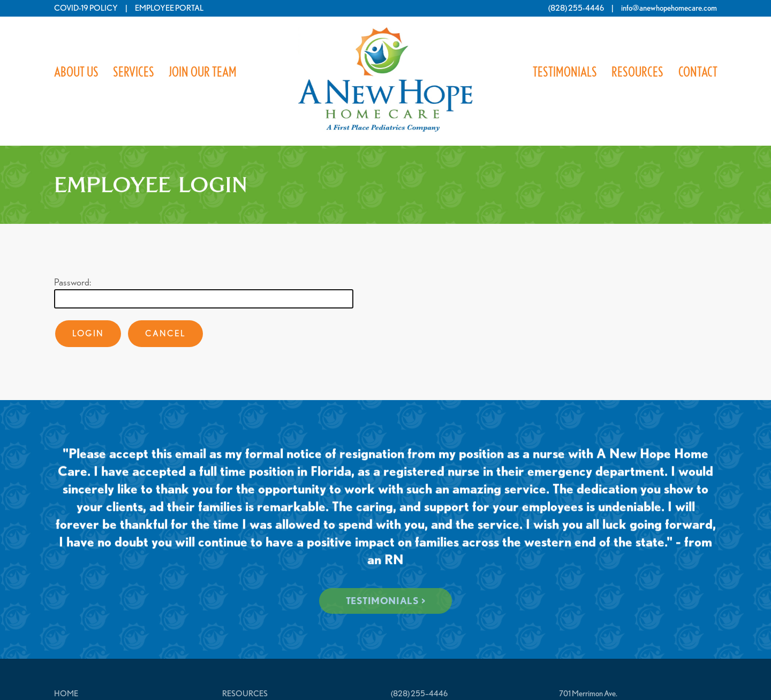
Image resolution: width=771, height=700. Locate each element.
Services (134, 72)
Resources (637, 72)
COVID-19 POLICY (86, 8)
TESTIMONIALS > (386, 601)
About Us (76, 72)
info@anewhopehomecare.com (669, 8)
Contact (697, 72)
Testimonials (565, 72)
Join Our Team (203, 72)
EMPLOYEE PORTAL (169, 8)
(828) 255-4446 (576, 8)
